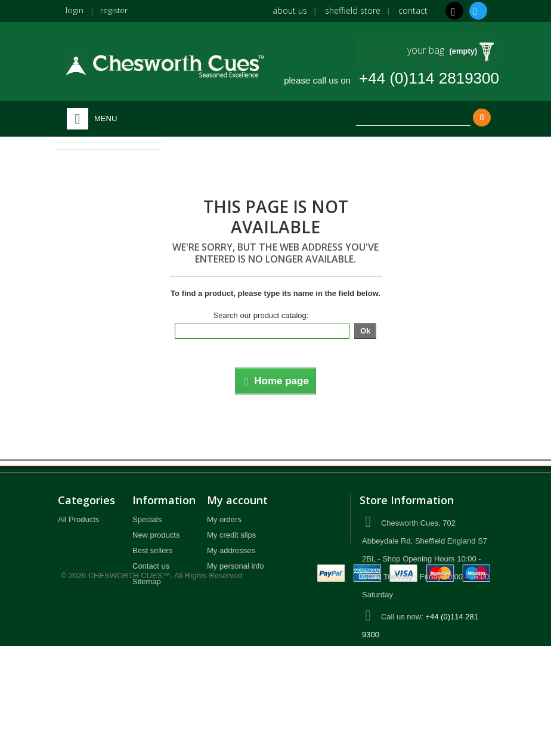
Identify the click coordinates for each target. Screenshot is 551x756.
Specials (147, 519)
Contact (413, 10)
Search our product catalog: (261, 315)
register (114, 10)
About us (290, 10)
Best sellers (152, 550)
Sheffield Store (353, 10)
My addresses (231, 550)
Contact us (151, 566)
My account (237, 500)
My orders (224, 519)
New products (156, 535)
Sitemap (147, 581)
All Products (78, 519)
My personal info (235, 566)
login (75, 10)
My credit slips (231, 535)
